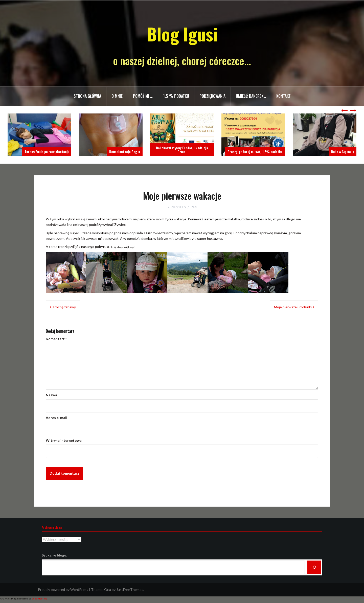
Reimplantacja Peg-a (125, 152)
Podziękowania (212, 96)
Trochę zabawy (64, 307)
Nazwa (51, 395)
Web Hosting (40, 598)
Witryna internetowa (64, 440)
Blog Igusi (182, 34)
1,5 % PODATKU (176, 96)
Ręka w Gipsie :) (343, 152)
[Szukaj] (314, 567)
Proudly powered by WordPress (63, 589)
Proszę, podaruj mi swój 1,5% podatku (255, 152)
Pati (194, 207)
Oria (108, 589)
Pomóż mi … (143, 96)
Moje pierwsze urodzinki (293, 307)
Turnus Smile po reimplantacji (47, 152)
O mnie (117, 96)
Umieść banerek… (251, 96)
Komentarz (56, 339)
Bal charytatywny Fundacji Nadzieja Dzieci (182, 150)
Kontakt (283, 96)
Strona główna (87, 96)
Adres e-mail (56, 418)
